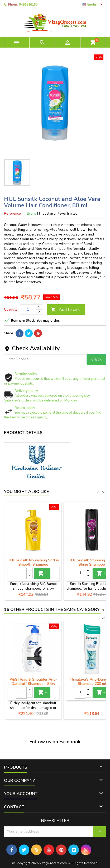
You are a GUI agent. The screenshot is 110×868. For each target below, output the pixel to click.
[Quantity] (28, 310)
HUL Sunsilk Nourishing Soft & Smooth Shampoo (33, 562)
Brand (32, 214)
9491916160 (28, 4)
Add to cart (65, 310)
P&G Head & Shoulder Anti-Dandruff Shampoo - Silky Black (33, 684)
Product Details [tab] (23, 433)
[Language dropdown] (93, 4)
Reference (12, 214)
